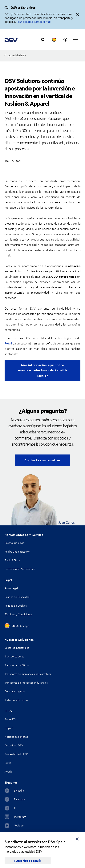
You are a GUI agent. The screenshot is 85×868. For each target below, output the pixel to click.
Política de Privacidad (17, 597)
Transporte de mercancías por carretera (28, 674)
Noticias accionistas (16, 737)
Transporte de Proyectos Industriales (26, 683)
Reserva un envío (14, 543)
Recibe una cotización (17, 552)
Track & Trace (12, 560)
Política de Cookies (16, 606)
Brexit (8, 763)
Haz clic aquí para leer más (34, 22)
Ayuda (8, 772)
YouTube (19, 825)
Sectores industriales (17, 648)
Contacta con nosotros (42, 460)
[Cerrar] (77, 15)
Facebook (20, 799)
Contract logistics (15, 691)
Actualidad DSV (14, 745)
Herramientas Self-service (20, 569)
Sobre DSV (11, 719)
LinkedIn (19, 791)
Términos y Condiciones (18, 614)
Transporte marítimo (17, 665)
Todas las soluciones (16, 700)
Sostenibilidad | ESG (16, 754)
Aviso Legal (11, 588)
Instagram (20, 817)
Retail (8, 343)
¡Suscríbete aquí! (28, 861)
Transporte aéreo (14, 656)
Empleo (9, 728)
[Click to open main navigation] (76, 40)
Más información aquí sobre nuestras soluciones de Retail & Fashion (43, 370)
